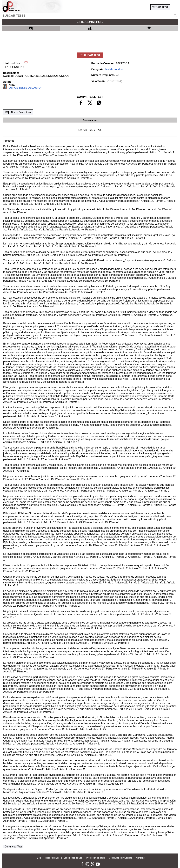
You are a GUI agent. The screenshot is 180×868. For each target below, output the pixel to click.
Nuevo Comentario (18, 112)
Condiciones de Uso (73, 858)
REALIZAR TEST (90, 55)
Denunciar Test (13, 847)
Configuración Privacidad (120, 858)
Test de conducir (114, 69)
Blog (39, 858)
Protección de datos (96, 858)
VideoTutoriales (52, 858)
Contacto (140, 858)
